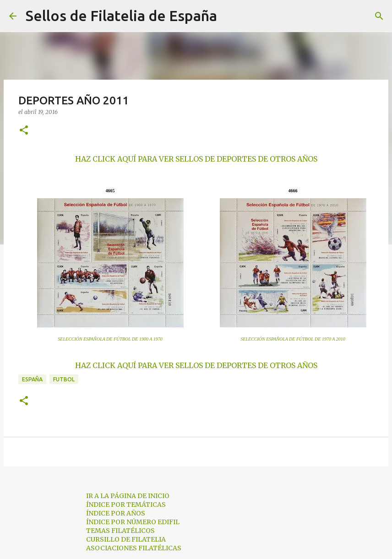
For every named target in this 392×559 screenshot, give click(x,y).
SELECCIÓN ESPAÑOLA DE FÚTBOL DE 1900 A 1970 (110, 339)
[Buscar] (230, 16)
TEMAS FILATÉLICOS (120, 531)
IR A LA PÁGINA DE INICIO (128, 496)
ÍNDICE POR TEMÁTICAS (126, 505)
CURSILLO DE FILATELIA (126, 539)
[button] (24, 131)
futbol (64, 379)
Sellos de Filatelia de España (121, 16)
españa (32, 379)
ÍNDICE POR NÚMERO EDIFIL (133, 522)
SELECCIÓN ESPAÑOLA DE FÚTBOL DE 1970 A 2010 (293, 339)
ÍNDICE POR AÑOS (116, 513)
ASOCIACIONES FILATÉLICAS (134, 548)
